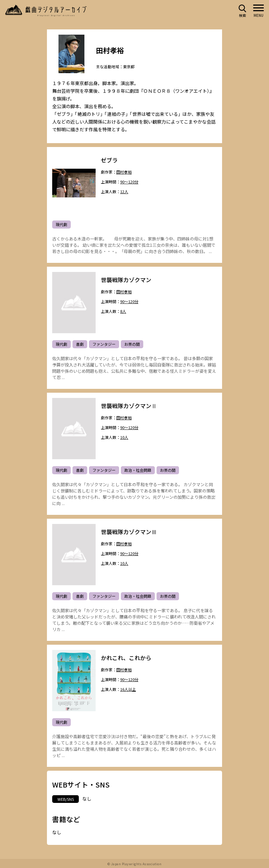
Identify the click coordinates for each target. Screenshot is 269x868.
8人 (123, 312)
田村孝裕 (124, 172)
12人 (124, 192)
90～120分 (129, 182)
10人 (124, 438)
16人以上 (128, 690)
